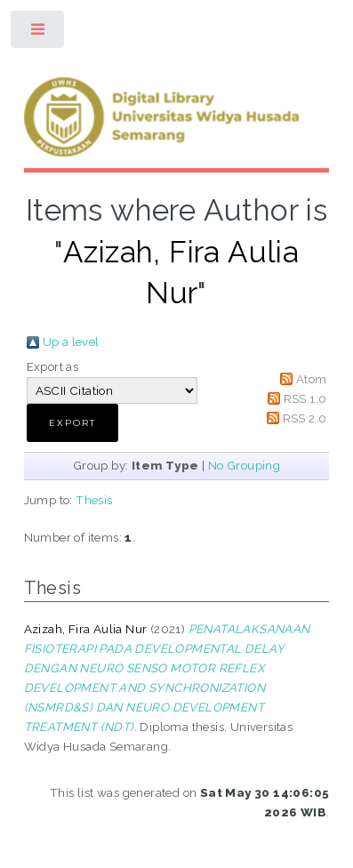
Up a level (71, 342)
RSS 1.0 (305, 398)
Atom (312, 379)
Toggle (39, 33)
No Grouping (244, 465)
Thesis (94, 500)
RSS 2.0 (305, 418)
